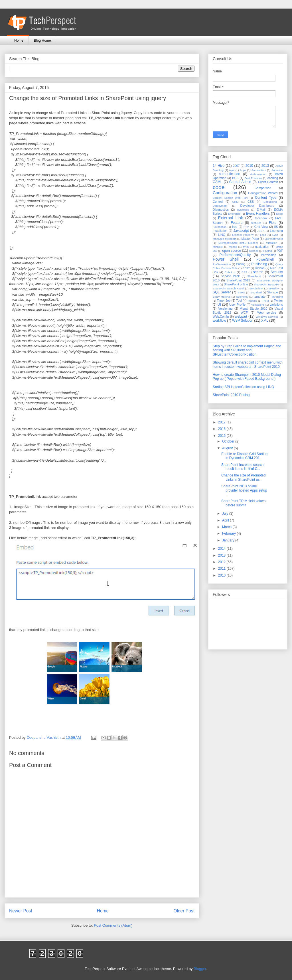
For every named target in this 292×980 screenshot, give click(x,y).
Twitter (278, 301)
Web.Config (221, 316)
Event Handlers (258, 214)
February (229, 533)
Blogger (200, 969)
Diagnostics (221, 210)
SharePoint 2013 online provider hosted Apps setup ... (244, 490)
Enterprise (234, 214)
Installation (220, 231)
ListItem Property (243, 235)
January (229, 540)
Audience (277, 170)
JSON (261, 231)
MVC (246, 247)
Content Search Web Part (230, 198)
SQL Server (222, 292)
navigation (262, 247)
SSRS (241, 292)
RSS (244, 272)
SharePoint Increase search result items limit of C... (242, 467)
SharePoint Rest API (266, 284)
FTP (246, 227)
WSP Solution (243, 320)
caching (273, 178)
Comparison (263, 188)
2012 (222, 562)
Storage (273, 292)
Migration (272, 243)
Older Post (184, 911)
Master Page (250, 239)
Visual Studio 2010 (254, 309)
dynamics (243, 210)
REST (246, 268)
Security (277, 272)
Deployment (220, 206)
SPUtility (273, 288)
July (226, 514)
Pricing (241, 264)
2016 (222, 429)
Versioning (225, 309)
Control (218, 202)
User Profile (237, 305)
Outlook (254, 251)
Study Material (222, 297)
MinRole (218, 247)
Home (19, 40)
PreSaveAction (222, 264)
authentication (229, 174)
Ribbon (260, 268)
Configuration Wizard (263, 193)
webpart (241, 316)
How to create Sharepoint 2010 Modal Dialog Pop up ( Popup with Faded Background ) (247, 377)
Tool (239, 301)
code (219, 187)
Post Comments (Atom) (113, 925)
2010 (249, 166)
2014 (222, 549)
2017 (222, 422)
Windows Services (267, 317)
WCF (244, 313)
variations (276, 305)
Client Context (268, 182)
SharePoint (254, 276)
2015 (222, 436)
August (228, 448)
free (235, 227)
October (229, 441)
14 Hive (219, 166)
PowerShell (265, 259)
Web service (267, 313)
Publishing (259, 264)
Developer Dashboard (257, 206)
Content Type (266, 198)
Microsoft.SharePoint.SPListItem (238, 243)
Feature (237, 223)
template (260, 297)
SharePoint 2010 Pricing (231, 395)
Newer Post (21, 911)
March (227, 527)
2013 (265, 166)
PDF (280, 251)
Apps (243, 170)
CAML (217, 182)
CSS (251, 202)
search (258, 272)
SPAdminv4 (256, 288)
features (256, 223)
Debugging (270, 202)
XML (265, 320)
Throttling (277, 297)
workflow (219, 320)
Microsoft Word (274, 239)
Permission (268, 255)
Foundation (220, 227)
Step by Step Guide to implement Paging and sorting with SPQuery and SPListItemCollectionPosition (247, 350)
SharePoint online (236, 284)
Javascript (241, 231)
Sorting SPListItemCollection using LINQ (243, 387)
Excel (280, 214)
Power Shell (226, 259)
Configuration (225, 193)
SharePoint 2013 (238, 280)
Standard (256, 292)
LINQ (222, 235)
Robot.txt (230, 272)
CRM (236, 202)
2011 (222, 569)
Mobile (233, 247)
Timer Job (224, 301)
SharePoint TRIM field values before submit (243, 503)
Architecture (259, 170)
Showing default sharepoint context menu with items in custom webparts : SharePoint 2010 (248, 364)
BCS (235, 178)
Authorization (258, 174)
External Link (231, 218)
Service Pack (230, 276)
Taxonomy (242, 297)
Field (273, 223)
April (226, 520)
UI (219, 305)
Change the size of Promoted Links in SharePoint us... (243, 477)
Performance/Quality (235, 255)
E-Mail (261, 210)
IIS (276, 227)
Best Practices (253, 178)
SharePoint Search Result (229, 288)
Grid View (261, 227)
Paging (267, 251)
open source (232, 251)
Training (252, 301)
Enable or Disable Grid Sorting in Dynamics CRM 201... (244, 456)
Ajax (232, 170)
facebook (261, 218)
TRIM (265, 301)
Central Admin (240, 182)
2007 (236, 166)
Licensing (276, 231)
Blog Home (42, 40)
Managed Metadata (225, 239)
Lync (275, 235)
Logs (263, 235)
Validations (258, 305)
